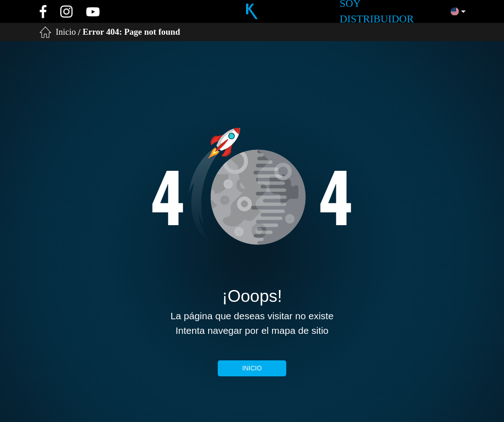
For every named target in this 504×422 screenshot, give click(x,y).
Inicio (66, 32)
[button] (458, 11)
